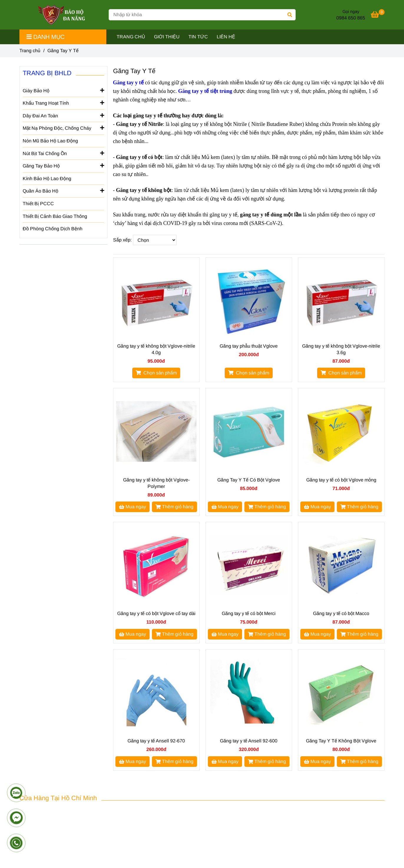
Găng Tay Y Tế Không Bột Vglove (341, 741)
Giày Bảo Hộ (63, 90)
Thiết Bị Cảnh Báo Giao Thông (55, 216)
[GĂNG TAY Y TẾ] (378, 15)
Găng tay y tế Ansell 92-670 (156, 741)
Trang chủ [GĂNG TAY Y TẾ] (30, 51)
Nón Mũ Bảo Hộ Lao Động (50, 141)
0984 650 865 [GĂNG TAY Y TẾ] (351, 18)
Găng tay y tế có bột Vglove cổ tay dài (156, 613)
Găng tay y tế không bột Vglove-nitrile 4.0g (156, 349)
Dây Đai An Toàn (63, 115)
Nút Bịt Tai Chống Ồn (63, 153)
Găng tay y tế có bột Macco (341, 613)
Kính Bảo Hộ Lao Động (47, 179)
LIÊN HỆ (226, 37)
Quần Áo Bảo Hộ (63, 190)
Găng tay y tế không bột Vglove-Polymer (156, 483)
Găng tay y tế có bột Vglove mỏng (341, 480)
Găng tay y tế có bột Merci (249, 613)
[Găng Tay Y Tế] (62, 15)
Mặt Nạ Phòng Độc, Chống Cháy (63, 128)
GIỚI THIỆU (167, 37)
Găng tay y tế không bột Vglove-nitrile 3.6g (341, 349)
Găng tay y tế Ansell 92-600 (249, 741)
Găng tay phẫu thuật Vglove (249, 346)
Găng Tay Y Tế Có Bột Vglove (249, 480)
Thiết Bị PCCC (38, 204)
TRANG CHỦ (131, 37)
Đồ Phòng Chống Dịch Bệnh (53, 229)
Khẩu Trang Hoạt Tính (63, 103)
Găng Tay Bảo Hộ (63, 165)
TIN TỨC (198, 37)
